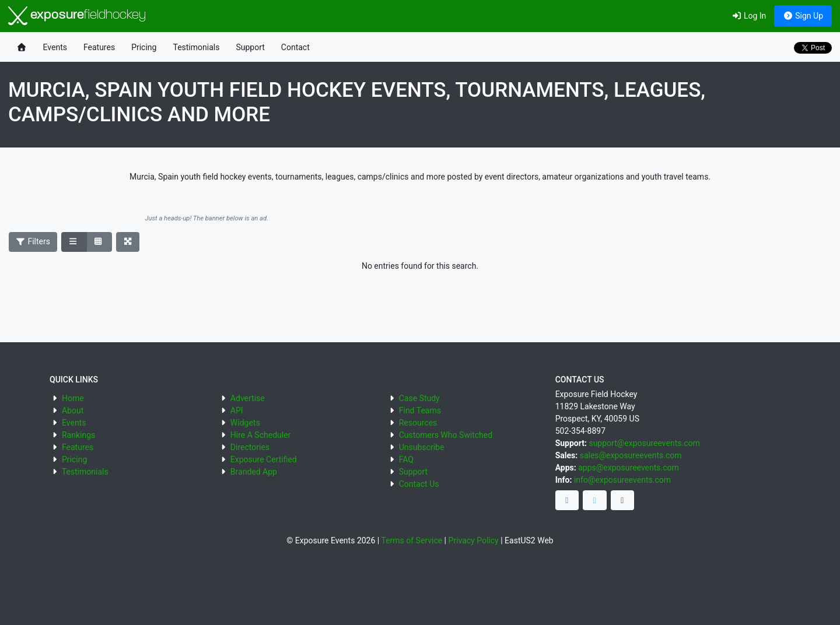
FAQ (406, 459)
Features (99, 47)
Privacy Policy (474, 540)
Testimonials (196, 47)
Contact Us (419, 484)
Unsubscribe (422, 447)
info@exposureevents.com (622, 480)
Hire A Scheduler (260, 435)
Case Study (419, 398)
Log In (749, 16)
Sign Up (803, 16)
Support (250, 47)
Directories (250, 447)
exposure (77, 16)
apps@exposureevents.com (629, 468)
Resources (418, 423)
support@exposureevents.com (644, 443)
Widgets (245, 423)
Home (73, 398)
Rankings (78, 435)
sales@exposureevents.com (631, 455)
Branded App (254, 472)
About (73, 410)
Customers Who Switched (446, 435)
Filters (33, 241)
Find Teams (420, 410)
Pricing (144, 47)
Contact (295, 47)
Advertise (248, 398)
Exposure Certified (264, 459)
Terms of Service (412, 540)
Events (55, 47)
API (237, 410)
